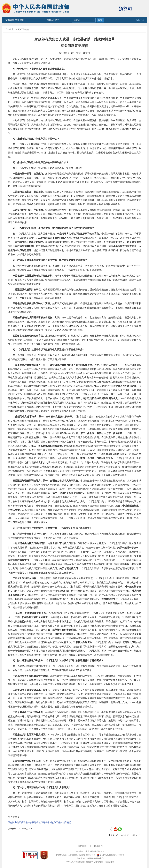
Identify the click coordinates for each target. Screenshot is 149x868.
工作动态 (25, 29)
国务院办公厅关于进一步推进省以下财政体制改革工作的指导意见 (40, 822)
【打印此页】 (125, 835)
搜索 (100, 20)
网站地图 (82, 846)
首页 (18, 29)
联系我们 (98, 846)
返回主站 (140, 20)
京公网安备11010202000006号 (110, 855)
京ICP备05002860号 (87, 855)
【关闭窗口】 (136, 835)
